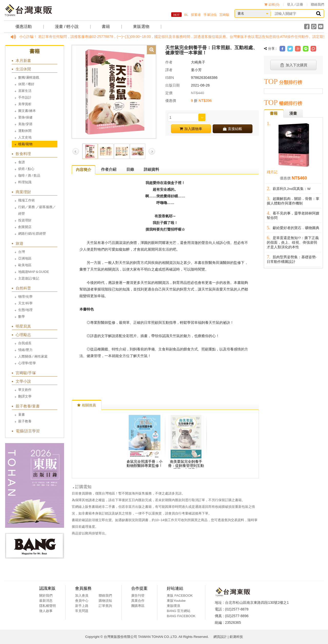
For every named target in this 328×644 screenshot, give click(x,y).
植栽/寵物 (25, 144)
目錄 (130, 169)
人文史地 (25, 137)
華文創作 (25, 390)
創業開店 (25, 227)
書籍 (106, 26)
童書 (22, 415)
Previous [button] (76, 151)
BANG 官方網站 (179, 611)
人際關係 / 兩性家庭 (33, 356)
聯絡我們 (317, 4)
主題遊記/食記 (29, 278)
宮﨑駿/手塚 (26, 373)
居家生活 (25, 91)
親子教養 (25, 421)
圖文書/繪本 (27, 111)
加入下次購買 (294, 65)
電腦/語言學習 (28, 431)
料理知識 (25, 182)
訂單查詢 (105, 606)
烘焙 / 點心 (26, 169)
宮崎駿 (224, 15)
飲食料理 (23, 154)
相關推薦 (87, 405)
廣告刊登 (138, 595)
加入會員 (82, 595)
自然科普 (23, 288)
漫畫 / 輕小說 (67, 26)
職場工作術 (27, 200)
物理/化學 (25, 297)
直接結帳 (233, 129)
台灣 (22, 252)
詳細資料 (151, 169)
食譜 (22, 162)
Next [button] (152, 151)
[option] (114, 91)
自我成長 (25, 343)
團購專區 (138, 606)
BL (186, 15)
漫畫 (293, 113)
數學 (22, 316)
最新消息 (46, 601)
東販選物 (141, 26)
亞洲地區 (25, 258)
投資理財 (25, 220)
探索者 (196, 15)
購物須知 (105, 601)
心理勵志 (23, 335)
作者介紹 (109, 169)
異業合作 (138, 601)
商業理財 (23, 192)
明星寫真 (23, 326)
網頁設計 (220, 637)
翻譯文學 (25, 396)
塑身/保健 (25, 117)
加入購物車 (191, 129)
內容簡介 (84, 170)
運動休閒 (25, 131)
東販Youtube (176, 601)
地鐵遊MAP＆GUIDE (34, 272)
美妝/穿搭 (25, 124)
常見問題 (82, 611)
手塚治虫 (210, 15)
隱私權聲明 (48, 606)
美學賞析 (25, 104)
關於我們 (46, 595)
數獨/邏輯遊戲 (29, 77)
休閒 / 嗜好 (26, 84)
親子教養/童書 (28, 406)
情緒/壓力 (25, 350)
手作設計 (25, 97)
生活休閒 (23, 69)
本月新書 (23, 61)
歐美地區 (25, 265)
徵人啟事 (46, 611)
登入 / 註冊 (295, 4)
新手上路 (82, 606)
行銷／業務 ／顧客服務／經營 (37, 210)
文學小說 (23, 381)
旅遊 (19, 243)
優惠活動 (24, 26)
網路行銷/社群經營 (32, 234)
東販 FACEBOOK (180, 595)
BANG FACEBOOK (181, 616)
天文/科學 (25, 303)
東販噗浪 (173, 606)
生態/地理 (25, 310)
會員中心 (82, 601)
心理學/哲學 (27, 363)
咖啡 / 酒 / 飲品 (29, 175)
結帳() (272, 4)
